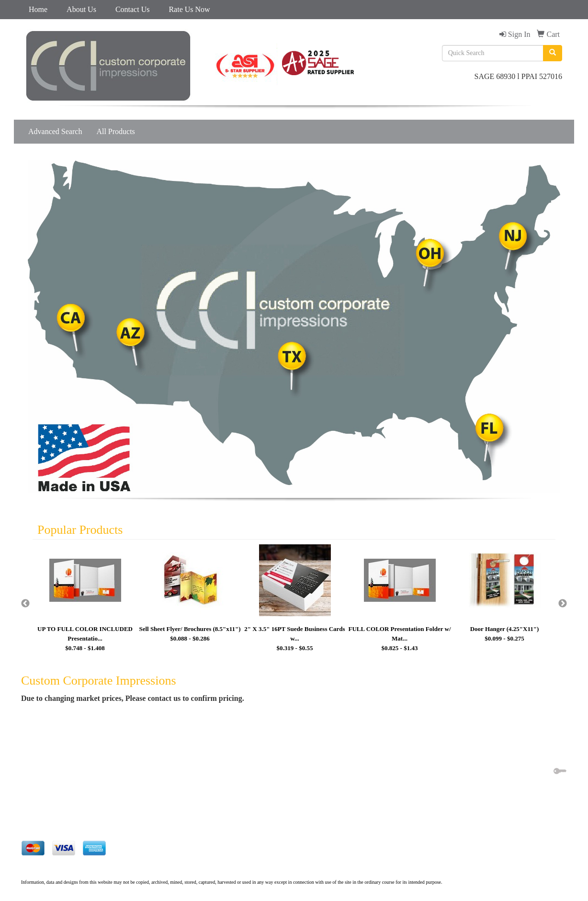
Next (563, 604)
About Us (81, 9)
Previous (25, 604)
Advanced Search (55, 131)
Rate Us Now (189, 9)
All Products (115, 131)
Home (38, 9)
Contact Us (133, 9)
